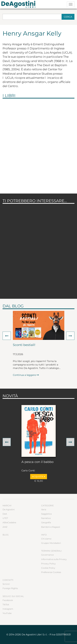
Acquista (39, 476)
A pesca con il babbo (37, 462)
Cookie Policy (48, 568)
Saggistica (46, 514)
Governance (47, 555)
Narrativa (46, 518)
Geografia (46, 522)
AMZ (5, 527)
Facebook (8, 600)
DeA (5, 514)
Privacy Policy (48, 564)
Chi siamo (46, 539)
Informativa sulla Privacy (54, 559)
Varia (44, 509)
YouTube (7, 613)
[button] (7, 336)
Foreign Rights (10, 588)
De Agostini (9, 509)
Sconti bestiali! (24, 345)
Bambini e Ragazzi (51, 527)
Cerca (68, 17)
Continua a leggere (26, 375)
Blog (6, 535)
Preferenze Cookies (51, 572)
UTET (5, 518)
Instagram (8, 609)
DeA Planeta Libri (19, 4)
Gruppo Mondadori (51, 543)
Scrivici (6, 584)
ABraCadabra (9, 522)
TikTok (6, 605)
